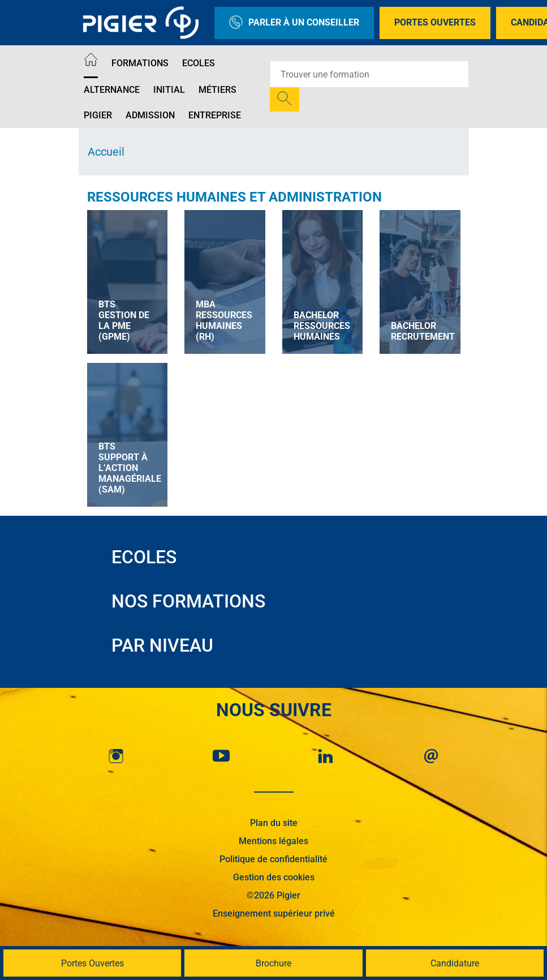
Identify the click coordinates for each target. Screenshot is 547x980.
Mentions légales (273, 841)
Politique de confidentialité (273, 859)
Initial (169, 90)
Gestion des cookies (274, 877)
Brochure (273, 963)
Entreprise (215, 115)
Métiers (217, 90)
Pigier (98, 115)
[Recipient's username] (369, 74)
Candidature (455, 963)
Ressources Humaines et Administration (234, 197)
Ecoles (199, 63)
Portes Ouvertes (435, 22)
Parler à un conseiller (294, 23)
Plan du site (274, 823)
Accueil (106, 152)
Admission (150, 115)
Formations (140, 63)
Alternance (112, 90)
